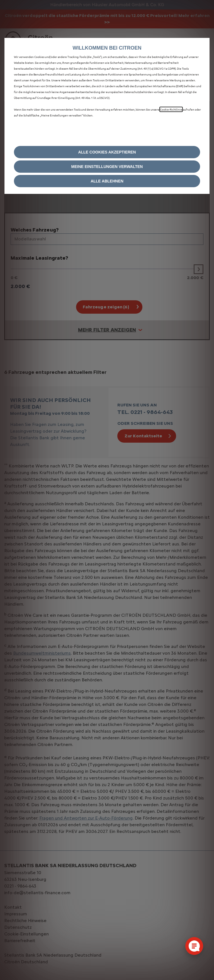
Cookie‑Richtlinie (171, 109)
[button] (107, 167)
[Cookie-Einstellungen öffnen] (194, 946)
